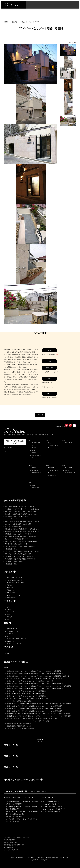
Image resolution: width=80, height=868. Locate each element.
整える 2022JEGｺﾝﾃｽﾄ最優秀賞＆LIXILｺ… (17, 539)
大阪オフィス (35, 488)
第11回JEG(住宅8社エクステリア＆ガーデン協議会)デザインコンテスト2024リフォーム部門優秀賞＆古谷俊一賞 (38, 676)
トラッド (9, 614)
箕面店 (33, 485)
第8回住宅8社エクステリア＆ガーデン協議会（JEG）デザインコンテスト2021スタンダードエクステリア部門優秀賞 (39, 716)
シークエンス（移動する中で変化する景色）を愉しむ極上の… (22, 551)
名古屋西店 (35, 470)
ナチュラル (10, 609)
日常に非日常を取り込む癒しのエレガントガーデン (19, 507)
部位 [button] (8, 623)
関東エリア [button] (11, 745)
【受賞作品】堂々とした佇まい (14, 561)
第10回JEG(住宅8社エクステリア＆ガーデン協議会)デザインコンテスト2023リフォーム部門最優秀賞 (35, 684)
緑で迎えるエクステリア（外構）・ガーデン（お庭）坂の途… (22, 509)
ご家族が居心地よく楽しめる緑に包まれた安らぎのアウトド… (22, 546)
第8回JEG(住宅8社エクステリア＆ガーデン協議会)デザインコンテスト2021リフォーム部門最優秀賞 (34, 711)
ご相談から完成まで (10, 840)
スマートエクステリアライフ (52, 807)
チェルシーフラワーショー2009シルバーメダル (20, 724)
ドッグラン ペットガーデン (14, 644)
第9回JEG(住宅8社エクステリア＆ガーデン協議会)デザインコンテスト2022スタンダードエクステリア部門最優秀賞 (39, 704)
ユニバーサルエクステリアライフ (54, 809)
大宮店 (67, 470)
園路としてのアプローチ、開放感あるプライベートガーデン (22, 521)
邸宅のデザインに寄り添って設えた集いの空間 (18, 554)
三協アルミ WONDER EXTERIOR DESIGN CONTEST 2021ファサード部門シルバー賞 (32, 719)
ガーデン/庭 (10, 634)
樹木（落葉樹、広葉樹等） (14, 817)
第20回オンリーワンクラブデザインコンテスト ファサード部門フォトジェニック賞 (30, 681)
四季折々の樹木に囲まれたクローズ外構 (16, 544)
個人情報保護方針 (9, 847)
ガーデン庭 (10, 588)
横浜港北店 (51, 468)
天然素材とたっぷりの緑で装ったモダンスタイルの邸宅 (21, 536)
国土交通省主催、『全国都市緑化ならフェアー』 (20, 726)
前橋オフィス (69, 443)
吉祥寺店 (34, 453)
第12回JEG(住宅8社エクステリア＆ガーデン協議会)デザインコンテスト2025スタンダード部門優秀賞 (35, 674)
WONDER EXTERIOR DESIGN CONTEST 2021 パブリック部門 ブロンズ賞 (28, 721)
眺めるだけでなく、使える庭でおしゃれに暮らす (19, 524)
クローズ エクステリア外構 (14, 580)
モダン (8, 607)
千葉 (47, 440)
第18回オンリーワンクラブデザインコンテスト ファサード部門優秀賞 (26, 696)
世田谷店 (34, 448)
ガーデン (9, 636)
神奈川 (48, 465)
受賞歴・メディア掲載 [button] (16, 662)
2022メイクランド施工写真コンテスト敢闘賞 (19, 701)
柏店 (49, 443)
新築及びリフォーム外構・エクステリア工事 (19, 797)
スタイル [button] (10, 572)
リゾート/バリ (10, 612)
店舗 (8, 653)
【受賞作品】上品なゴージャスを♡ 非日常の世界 (20, 556)
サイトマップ (8, 448)
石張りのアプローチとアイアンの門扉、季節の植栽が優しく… (22, 541)
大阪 (30, 483)
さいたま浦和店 (69, 468)
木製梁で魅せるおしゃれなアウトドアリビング (18, 534)
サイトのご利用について (11, 842)
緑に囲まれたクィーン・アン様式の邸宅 (16, 516)
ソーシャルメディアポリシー (12, 850)
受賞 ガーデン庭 (11, 598)
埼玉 (64, 465)
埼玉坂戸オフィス (70, 473)
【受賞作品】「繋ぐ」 (11, 549)
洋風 (8, 619)
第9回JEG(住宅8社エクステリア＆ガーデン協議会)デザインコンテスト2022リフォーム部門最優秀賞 (34, 706)
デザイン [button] (10, 601)
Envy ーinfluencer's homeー (13, 519)
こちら (56, 354)
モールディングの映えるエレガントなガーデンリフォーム (21, 511)
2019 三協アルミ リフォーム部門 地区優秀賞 (20, 728)
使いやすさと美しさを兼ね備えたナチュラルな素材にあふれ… (22, 531)
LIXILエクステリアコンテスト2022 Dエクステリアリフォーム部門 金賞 (27, 699)
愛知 (30, 465)
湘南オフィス (52, 475)
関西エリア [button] (11, 767)
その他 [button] (9, 647)
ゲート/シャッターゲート (14, 631)
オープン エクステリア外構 (14, 578)
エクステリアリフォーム (13, 595)
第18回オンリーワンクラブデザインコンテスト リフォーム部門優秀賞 (26, 694)
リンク (6, 451)
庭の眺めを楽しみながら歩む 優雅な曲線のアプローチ (20, 559)
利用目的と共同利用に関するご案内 (14, 845)
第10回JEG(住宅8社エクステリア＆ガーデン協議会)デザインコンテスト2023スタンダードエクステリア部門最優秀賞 (39, 686)
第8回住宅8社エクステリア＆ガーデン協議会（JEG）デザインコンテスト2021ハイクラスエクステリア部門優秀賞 (38, 714)
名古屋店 (34, 468)
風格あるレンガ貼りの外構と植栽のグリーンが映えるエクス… (22, 529)
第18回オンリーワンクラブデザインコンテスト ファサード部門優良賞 (26, 691)
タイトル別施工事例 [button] (15, 500)
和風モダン (10, 617)
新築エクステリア (12, 593)
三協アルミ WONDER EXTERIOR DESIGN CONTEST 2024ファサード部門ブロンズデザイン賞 (35, 679)
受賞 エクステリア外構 (13, 590)
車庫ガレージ (10, 641)
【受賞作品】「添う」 (11, 564)
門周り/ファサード (12, 629)
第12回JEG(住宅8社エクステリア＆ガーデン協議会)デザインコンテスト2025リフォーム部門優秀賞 (34, 671)
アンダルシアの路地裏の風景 (13, 526)
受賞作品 (9, 585)
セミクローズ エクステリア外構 (15, 583)
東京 (30, 440)
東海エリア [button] (11, 756)
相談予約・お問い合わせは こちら (15, 442)
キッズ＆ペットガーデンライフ (53, 812)
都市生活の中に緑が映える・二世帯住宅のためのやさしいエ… (22, 514)
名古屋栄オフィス (37, 473)
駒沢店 (33, 450)
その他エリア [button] (23, 780)
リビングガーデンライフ (51, 802)
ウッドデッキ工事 (47, 797)
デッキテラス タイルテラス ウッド (16, 639)
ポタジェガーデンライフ (51, 804)
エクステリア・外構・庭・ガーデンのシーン (25, 791)
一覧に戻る (40, 415)
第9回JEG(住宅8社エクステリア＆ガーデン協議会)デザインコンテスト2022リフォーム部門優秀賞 (34, 709)
